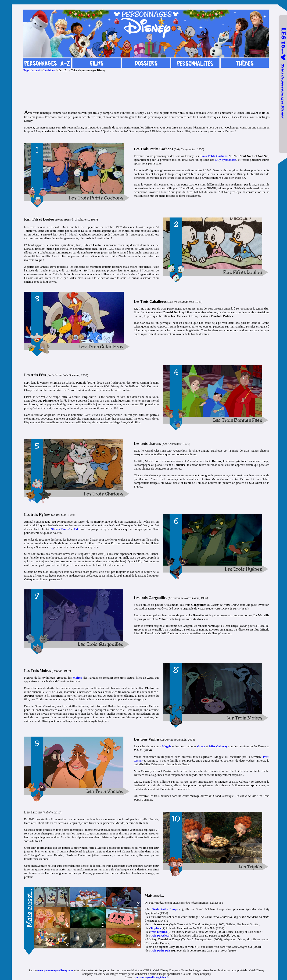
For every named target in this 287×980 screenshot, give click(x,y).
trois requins (159, 932)
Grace (201, 746)
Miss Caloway (218, 746)
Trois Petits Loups (165, 909)
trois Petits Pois (161, 950)
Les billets (50, 70)
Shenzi (56, 529)
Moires (77, 678)
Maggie (167, 746)
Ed (76, 529)
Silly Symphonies (226, 160)
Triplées (156, 928)
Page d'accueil (32, 70)
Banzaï (66, 529)
